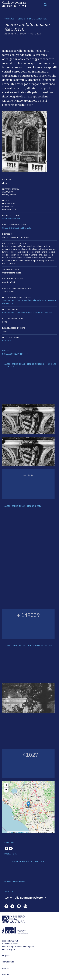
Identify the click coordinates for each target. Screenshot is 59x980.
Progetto (6, 955)
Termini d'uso (8, 962)
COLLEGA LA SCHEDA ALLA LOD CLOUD (25, 861)
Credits (6, 975)
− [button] (6, 790)
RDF (4, 350)
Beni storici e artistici (33, 19)
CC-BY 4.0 (7, 341)
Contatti (6, 968)
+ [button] (6, 785)
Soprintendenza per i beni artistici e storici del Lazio (25, 313)
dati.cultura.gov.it (10, 944)
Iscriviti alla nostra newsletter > (25, 898)
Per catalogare (9, 949)
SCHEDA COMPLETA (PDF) (13, 354)
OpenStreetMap (22, 832)
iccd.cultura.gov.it (10, 941)
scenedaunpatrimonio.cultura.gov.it (18, 947)
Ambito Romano (9, 219)
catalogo (9, 19)
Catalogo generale (14, 4)
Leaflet (10, 832)
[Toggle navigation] (45, 4)
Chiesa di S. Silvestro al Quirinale (17, 228)
